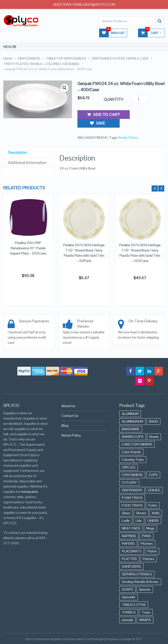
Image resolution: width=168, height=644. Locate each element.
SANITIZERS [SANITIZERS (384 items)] (131, 566)
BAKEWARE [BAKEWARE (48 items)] (131, 429)
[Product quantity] (140, 99)
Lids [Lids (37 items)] (139, 521)
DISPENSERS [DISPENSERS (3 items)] (132, 490)
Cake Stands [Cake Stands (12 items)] (131, 452)
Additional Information (27, 153)
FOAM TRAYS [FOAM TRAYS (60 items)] (132, 498)
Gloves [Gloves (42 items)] (141, 513)
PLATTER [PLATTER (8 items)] (129, 559)
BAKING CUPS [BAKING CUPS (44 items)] (133, 437)
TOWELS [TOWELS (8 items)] (129, 612)
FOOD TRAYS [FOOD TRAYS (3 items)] (132, 505)
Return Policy (71, 435)
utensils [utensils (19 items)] (128, 620)
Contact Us (70, 416)
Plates (133, 128)
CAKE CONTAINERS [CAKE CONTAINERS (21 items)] (137, 444)
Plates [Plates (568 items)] (152, 551)
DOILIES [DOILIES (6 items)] (154, 490)
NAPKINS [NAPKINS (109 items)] (129, 536)
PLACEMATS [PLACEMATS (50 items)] (132, 551)
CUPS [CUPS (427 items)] (153, 475)
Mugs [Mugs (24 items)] (150, 528)
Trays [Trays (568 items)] (146, 612)
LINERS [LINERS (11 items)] (153, 521)
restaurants (30, 492)
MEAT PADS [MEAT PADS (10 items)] (131, 528)
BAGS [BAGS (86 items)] (153, 421)
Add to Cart (104, 115)
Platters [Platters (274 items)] (149, 559)
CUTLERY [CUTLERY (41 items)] (129, 482)
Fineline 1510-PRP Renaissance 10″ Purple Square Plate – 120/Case (28, 248)
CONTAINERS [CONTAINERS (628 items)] (132, 475)
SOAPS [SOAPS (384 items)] (127, 589)
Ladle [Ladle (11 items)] (126, 521)
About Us (68, 406)
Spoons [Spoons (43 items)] (145, 589)
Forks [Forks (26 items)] (153, 505)
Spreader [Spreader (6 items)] (129, 597)
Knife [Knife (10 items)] (156, 513)
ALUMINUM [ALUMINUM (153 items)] (130, 414)
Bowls (123, 128)
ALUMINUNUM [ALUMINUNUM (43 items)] (132, 421)
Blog (65, 426)
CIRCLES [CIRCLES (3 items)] (129, 467)
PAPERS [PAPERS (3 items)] (128, 544)
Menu (8, 47)
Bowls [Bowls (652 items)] (154, 437)
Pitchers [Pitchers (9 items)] (147, 544)
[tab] (29, 143)
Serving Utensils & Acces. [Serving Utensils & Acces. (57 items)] (140, 582)
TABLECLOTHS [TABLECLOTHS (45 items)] (134, 605)
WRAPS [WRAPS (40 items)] (145, 620)
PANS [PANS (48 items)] (146, 536)
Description (18, 143)
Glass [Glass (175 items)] (126, 513)
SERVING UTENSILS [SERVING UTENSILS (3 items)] (137, 574)
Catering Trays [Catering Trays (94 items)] (133, 460)
